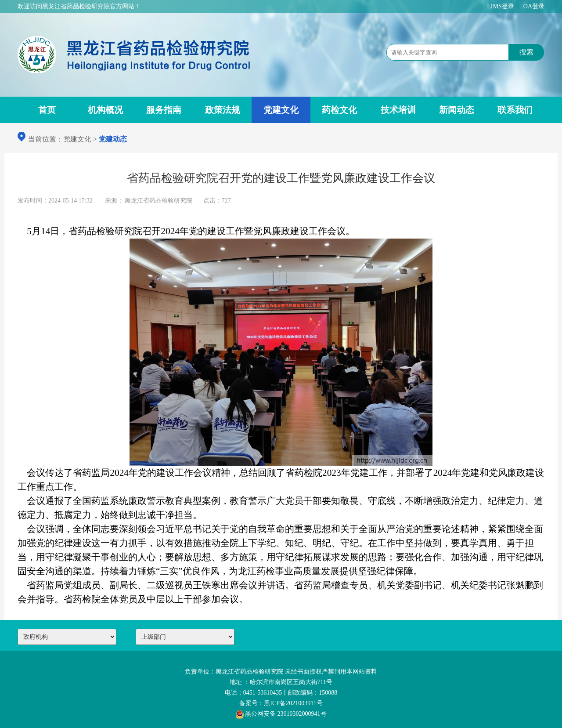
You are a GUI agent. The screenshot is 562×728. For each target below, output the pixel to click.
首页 (47, 110)
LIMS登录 (500, 6)
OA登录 (534, 6)
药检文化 (339, 110)
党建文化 (281, 110)
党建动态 (113, 139)
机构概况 (105, 110)
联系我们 (515, 110)
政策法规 (223, 110)
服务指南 (164, 110)
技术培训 (398, 110)
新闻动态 (457, 110)
